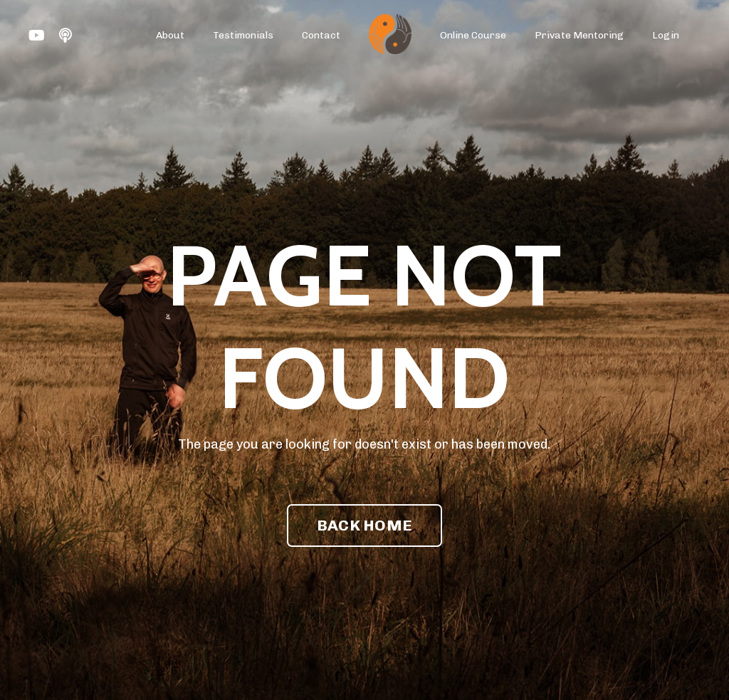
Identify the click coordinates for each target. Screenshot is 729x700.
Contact (321, 35)
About (170, 35)
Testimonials (243, 35)
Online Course (473, 35)
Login (666, 35)
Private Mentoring (579, 35)
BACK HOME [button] (364, 525)
